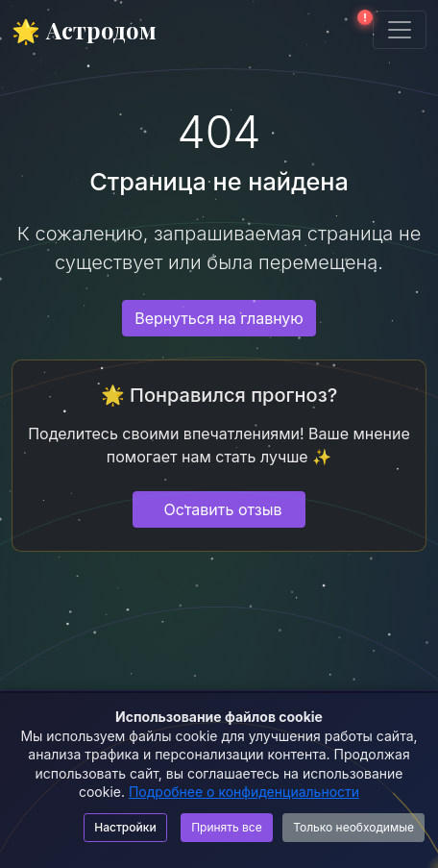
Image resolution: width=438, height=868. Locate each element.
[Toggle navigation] (400, 30)
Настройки (125, 827)
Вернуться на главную (219, 318)
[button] (359, 30)
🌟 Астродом (84, 30)
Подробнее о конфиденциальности (244, 792)
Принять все (227, 827)
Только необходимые (353, 827)
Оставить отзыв (223, 509)
